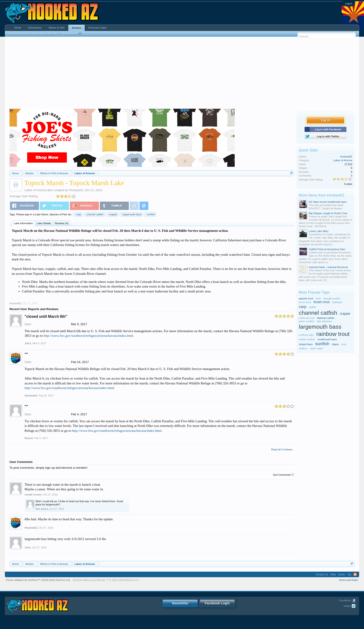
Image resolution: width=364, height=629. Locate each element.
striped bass (306, 344)
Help (333, 574)
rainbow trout (333, 334)
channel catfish (94, 214)
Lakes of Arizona (36, 190)
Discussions (35, 28)
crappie (112, 214)
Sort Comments (284, 475)
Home (18, 28)
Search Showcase (19, 34)
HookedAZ (76, 190)
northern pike (306, 335)
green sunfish (306, 321)
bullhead (337, 302)
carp (78, 214)
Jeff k (28, 343)
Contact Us (322, 574)
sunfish (150, 214)
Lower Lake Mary (318, 231)
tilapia (335, 344)
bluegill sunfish (332, 298)
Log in (349, 3)
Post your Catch (97, 28)
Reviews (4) (62, 223)
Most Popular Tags (314, 292)
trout (344, 344)
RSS (355, 574)
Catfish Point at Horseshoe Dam (327, 249)
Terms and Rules (349, 580)
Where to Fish (57, 28)
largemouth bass (131, 214)
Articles (76, 28)
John (28, 547)
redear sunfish (307, 339)
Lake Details (44, 223)
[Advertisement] (182, 74)
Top (349, 574)
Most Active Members (46, 34)
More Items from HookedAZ (322, 195)
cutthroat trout (307, 318)
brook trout (305, 302)
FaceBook (345, 600)
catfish (313, 307)
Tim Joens (42, 509)
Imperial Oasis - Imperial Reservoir (328, 267)
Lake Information (23, 223)
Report (29, 438)
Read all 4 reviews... (283, 449)
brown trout (322, 302)
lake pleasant (324, 321)
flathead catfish (326, 318)
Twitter (347, 606)
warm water (317, 348)
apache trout (306, 298)
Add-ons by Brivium (106, 580)
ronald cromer (33, 495)
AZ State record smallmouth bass (328, 202)
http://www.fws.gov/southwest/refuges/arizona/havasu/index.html (88, 336)
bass (318, 298)
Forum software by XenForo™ (38, 580)
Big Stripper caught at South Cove (328, 213)
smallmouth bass (327, 339)
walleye (303, 348)
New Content (72, 34)
